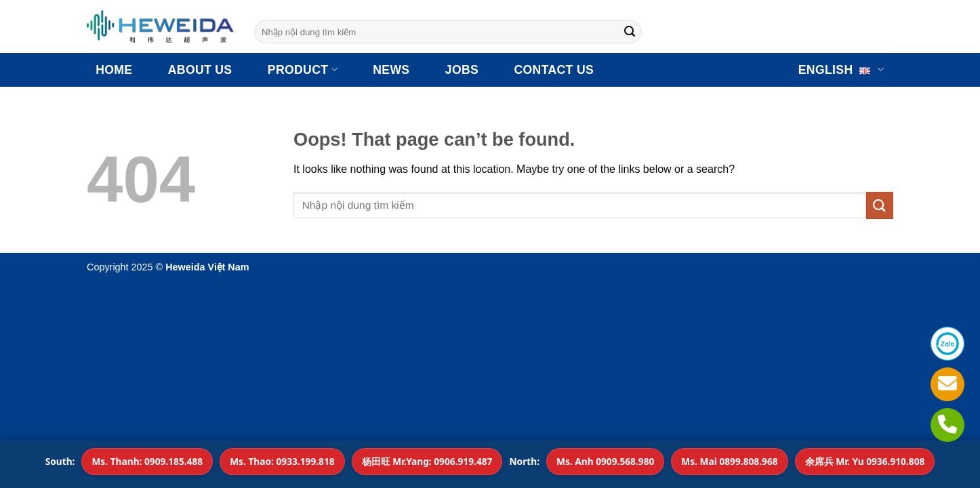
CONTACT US (554, 70)
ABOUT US (200, 70)
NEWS (391, 70)
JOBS (462, 70)
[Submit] (630, 32)
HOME (114, 70)
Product (303, 70)
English (841, 70)
